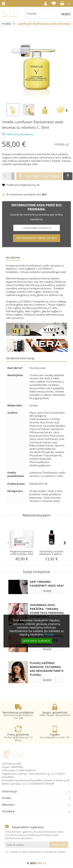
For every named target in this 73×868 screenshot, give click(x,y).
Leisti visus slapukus (37, 641)
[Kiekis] (7, 176)
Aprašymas (13, 257)
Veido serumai (52, 498)
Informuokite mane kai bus (37, 238)
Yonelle (8, 122)
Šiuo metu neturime (39, 176)
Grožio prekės (38, 491)
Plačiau (49, 634)
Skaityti (47, 591)
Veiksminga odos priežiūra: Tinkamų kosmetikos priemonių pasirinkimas (47, 611)
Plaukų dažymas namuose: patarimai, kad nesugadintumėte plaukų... (47, 669)
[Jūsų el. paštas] (27, 845)
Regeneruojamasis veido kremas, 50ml (22, 553)
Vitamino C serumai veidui (45, 501)
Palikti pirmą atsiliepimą (18, 134)
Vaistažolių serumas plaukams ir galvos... (51, 553)
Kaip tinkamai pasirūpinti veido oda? (47, 584)
